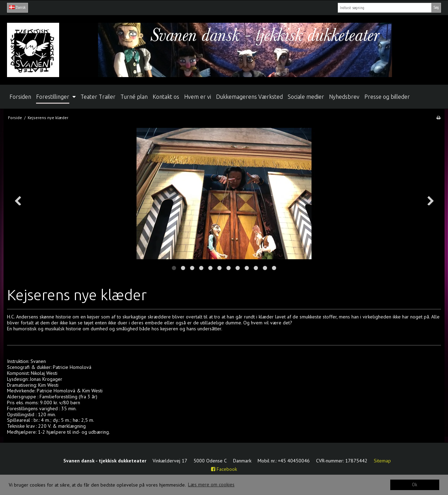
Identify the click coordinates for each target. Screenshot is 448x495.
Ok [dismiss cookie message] (415, 484)
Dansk (17, 7)
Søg (436, 7)
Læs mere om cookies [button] (211, 484)
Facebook (224, 469)
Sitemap (382, 461)
